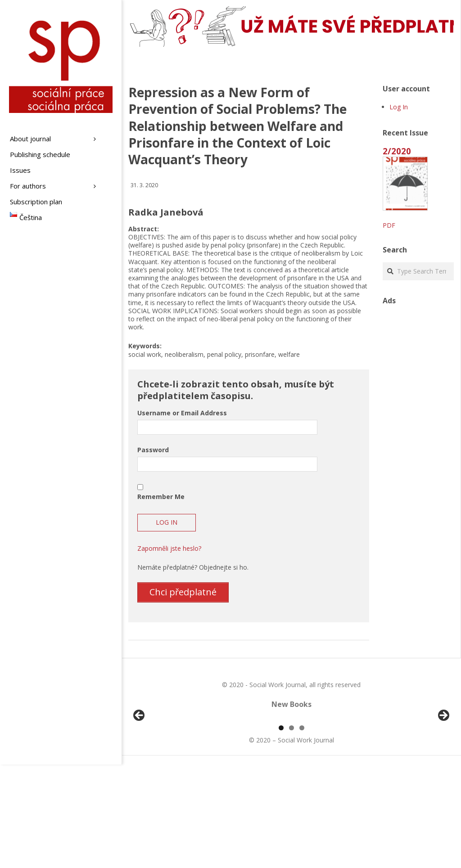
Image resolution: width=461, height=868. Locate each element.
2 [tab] (292, 831)
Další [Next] (443, 768)
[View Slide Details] (164, 770)
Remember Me (161, 497)
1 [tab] (281, 831)
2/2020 (397, 151)
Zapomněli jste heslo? (169, 548)
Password (153, 450)
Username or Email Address (182, 413)
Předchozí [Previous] (140, 768)
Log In (399, 107)
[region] (291, 770)
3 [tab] (302, 831)
